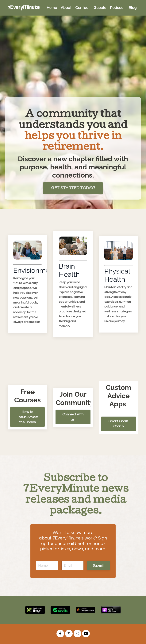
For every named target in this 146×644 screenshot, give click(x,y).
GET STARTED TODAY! (73, 188)
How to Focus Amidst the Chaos (27, 417)
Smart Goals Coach (118, 424)
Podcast (117, 8)
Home (52, 8)
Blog (133, 8)
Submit (98, 566)
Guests (100, 8)
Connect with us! (73, 417)
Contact (83, 8)
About (66, 8)
